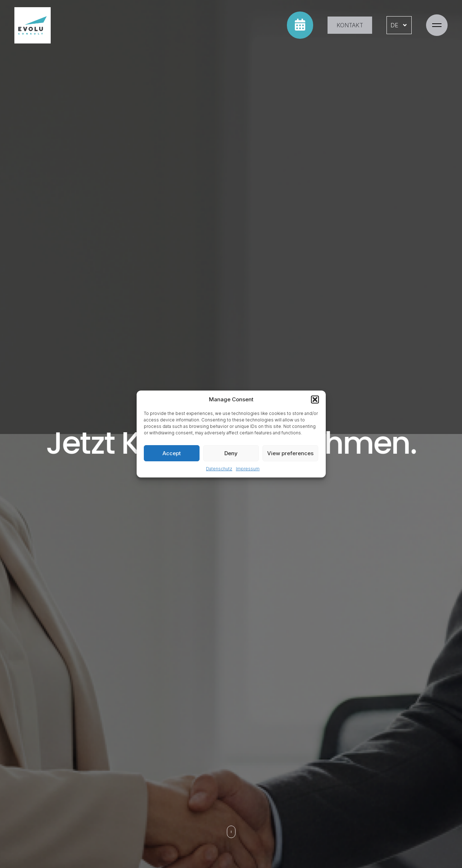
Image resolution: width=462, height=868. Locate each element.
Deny (231, 453)
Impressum (248, 469)
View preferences (290, 453)
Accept (172, 453)
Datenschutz (219, 469)
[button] (315, 400)
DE (399, 25)
